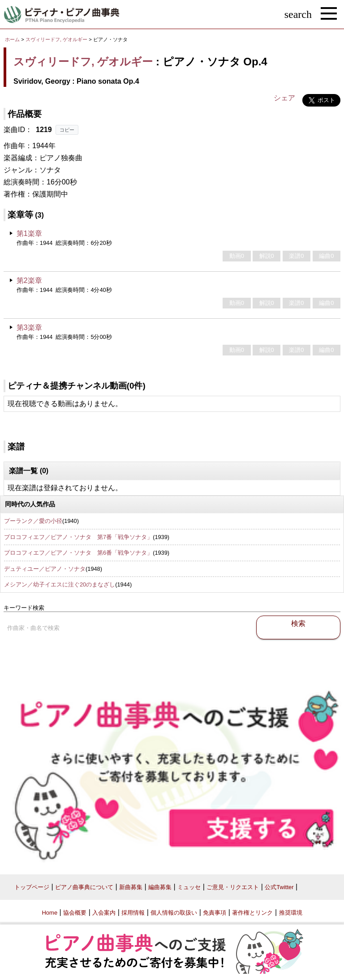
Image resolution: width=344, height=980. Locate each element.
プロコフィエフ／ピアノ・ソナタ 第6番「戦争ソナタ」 (78, 553)
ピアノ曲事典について (84, 887)
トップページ (32, 887)
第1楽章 (29, 233)
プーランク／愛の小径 (33, 521)
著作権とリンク (252, 913)
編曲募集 (160, 887)
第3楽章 (29, 327)
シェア (284, 98)
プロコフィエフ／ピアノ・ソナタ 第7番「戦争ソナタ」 (78, 537)
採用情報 (133, 913)
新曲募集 (131, 887)
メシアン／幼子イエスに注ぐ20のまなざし (60, 584)
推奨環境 (291, 913)
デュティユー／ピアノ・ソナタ (45, 569)
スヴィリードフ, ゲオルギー (56, 39)
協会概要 (75, 913)
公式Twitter (279, 887)
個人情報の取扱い (174, 913)
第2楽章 (29, 280)
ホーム (12, 39)
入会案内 (104, 913)
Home (49, 913)
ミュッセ (189, 887)
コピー (67, 130)
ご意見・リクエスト (233, 887)
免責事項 (215, 913)
